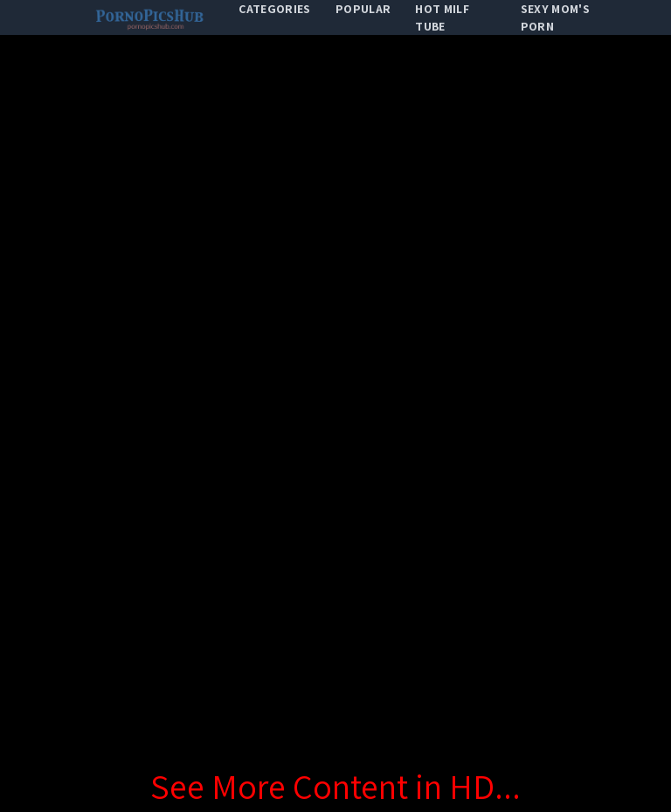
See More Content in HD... (335, 786)
